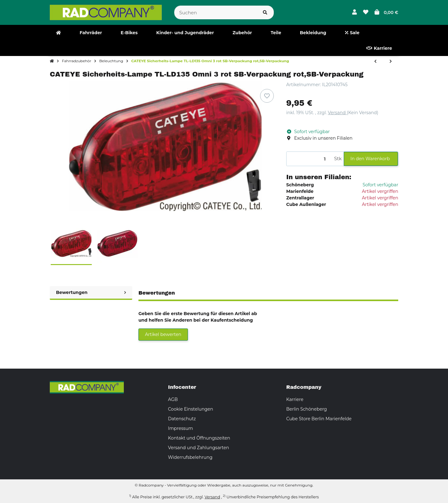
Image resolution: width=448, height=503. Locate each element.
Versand (337, 113)
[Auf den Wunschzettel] (267, 96)
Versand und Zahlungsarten (198, 448)
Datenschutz (182, 419)
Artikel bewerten (163, 334)
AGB (173, 399)
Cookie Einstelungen (191, 409)
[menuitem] (58, 33)
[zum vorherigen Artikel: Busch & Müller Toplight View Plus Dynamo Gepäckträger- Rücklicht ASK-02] (375, 62)
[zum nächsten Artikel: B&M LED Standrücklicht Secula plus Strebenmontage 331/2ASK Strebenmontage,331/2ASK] (391, 62)
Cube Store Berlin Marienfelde (319, 419)
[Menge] (309, 159)
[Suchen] (215, 13)
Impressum (180, 428)
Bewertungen (91, 292)
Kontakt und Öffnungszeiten (199, 438)
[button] (355, 12)
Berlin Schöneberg (307, 409)
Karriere (295, 399)
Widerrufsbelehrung (190, 457)
